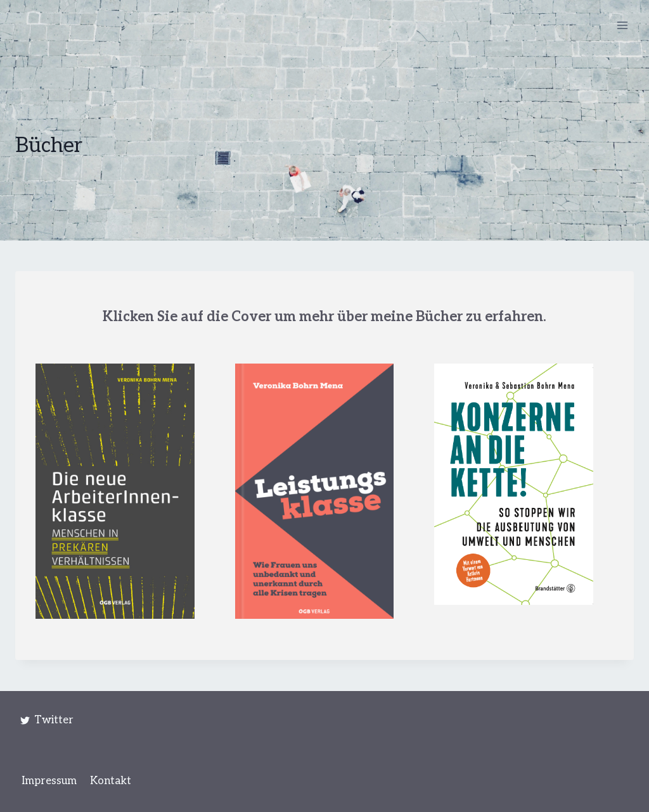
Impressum (49, 781)
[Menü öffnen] (622, 25)
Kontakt (111, 781)
